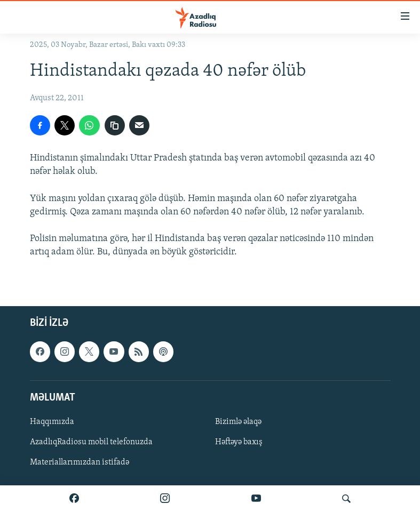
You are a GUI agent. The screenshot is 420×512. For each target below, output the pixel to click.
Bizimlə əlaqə (238, 421)
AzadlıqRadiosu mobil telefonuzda (91, 442)
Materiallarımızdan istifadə (80, 462)
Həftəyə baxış (239, 442)
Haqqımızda (52, 421)
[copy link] (115, 125)
